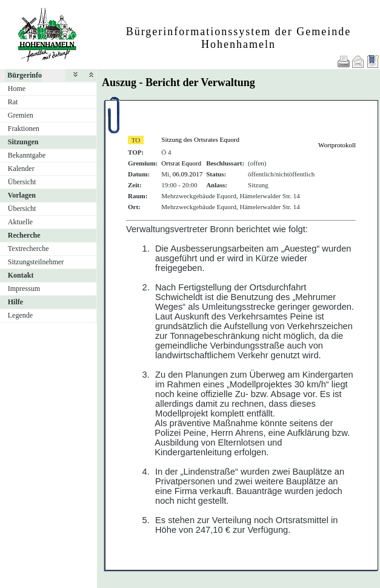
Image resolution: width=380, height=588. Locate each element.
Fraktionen (24, 129)
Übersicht (22, 182)
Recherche (24, 235)
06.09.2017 (188, 174)
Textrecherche (28, 249)
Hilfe (15, 302)
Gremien (21, 115)
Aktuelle (20, 222)
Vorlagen (22, 195)
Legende (20, 315)
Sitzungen (23, 142)
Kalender (21, 169)
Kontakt (21, 275)
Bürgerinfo (25, 75)
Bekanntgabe (27, 155)
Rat (13, 102)
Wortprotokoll (337, 145)
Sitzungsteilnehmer (36, 262)
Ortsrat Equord (181, 163)
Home (17, 89)
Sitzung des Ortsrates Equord (200, 139)
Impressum (24, 289)
